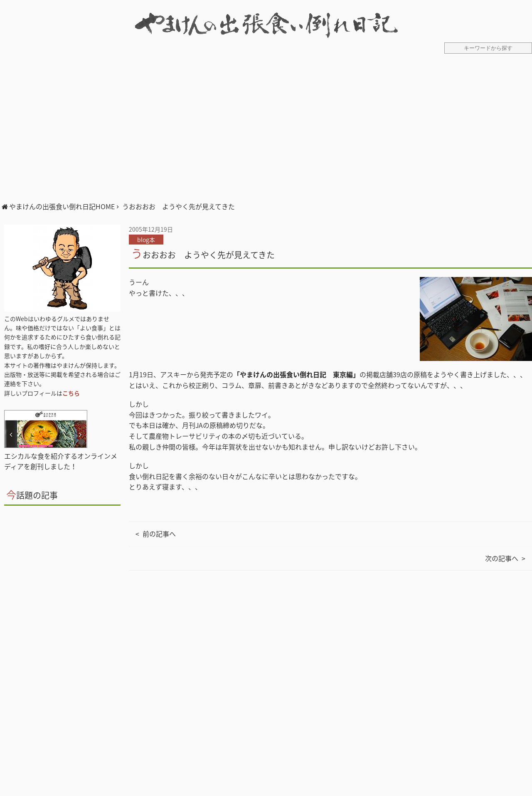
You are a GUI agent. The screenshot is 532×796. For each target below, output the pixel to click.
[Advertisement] (266, 133)
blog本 (146, 240)
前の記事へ (159, 534)
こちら (71, 393)
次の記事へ (502, 558)
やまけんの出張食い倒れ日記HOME (62, 206)
